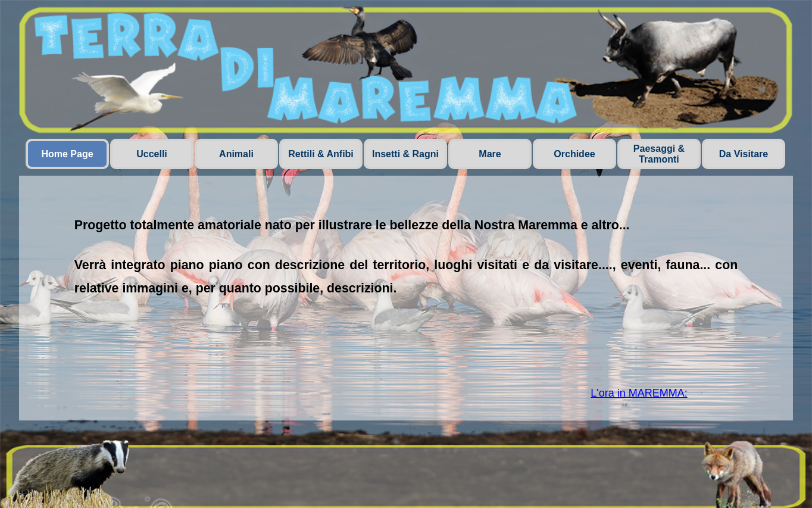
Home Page (67, 154)
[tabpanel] (406, 280)
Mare (490, 154)
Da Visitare (744, 154)
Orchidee (574, 154)
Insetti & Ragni (405, 154)
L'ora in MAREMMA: (639, 393)
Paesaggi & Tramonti (659, 154)
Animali (236, 154)
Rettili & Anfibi (321, 154)
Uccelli (152, 154)
